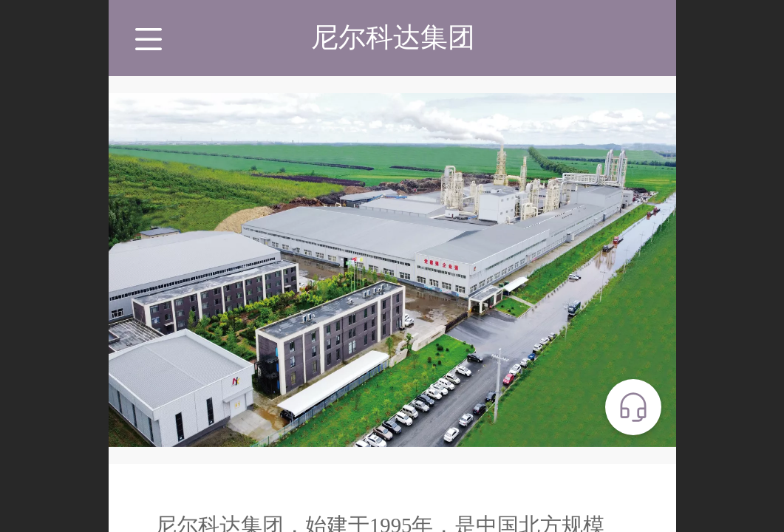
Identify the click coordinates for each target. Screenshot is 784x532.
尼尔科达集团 (393, 37)
